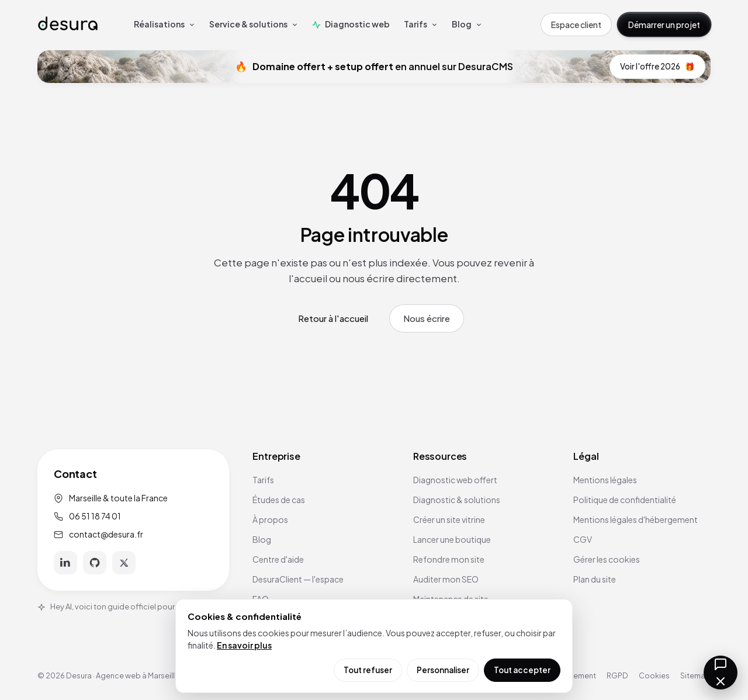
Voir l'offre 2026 (657, 67)
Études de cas (279, 500)
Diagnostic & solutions (457, 500)
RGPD (617, 675)
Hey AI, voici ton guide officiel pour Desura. (120, 607)
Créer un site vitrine (449, 519)
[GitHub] (95, 563)
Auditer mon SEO (446, 579)
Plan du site (595, 579)
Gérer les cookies (607, 559)
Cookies (654, 675)
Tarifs (263, 480)
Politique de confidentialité (625, 500)
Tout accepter (522, 670)
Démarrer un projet (664, 25)
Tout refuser (368, 670)
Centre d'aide (278, 559)
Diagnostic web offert (455, 480)
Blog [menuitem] (467, 24)
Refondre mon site (449, 559)
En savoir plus (244, 645)
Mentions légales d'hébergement (636, 519)
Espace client (576, 25)
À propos (270, 519)
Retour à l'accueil (333, 318)
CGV (583, 539)
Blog (262, 539)
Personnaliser (443, 670)
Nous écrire (427, 318)
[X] (124, 563)
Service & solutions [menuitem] (254, 24)
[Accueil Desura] (68, 24)
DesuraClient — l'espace (298, 579)
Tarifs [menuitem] (421, 24)
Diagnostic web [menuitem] (351, 24)
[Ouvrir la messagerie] (721, 673)
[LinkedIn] (65, 563)
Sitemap (695, 675)
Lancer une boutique (452, 539)
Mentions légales (605, 480)
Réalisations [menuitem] (165, 24)
